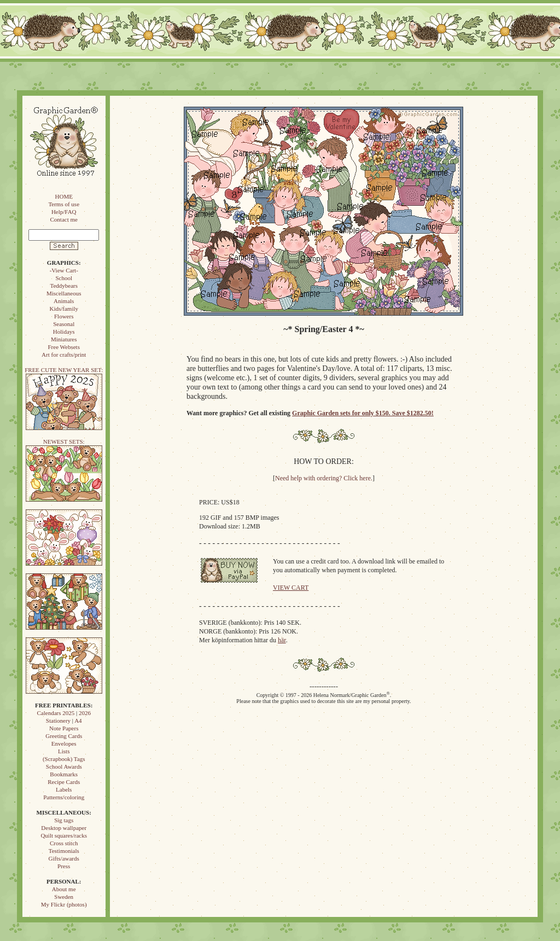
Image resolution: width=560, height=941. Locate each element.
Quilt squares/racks (64, 835)
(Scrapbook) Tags (64, 759)
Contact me (64, 219)
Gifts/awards (64, 858)
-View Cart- (64, 270)
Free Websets (63, 347)
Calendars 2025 (56, 713)
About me (64, 889)
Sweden (64, 897)
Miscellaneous (64, 293)
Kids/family (64, 309)
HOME (64, 196)
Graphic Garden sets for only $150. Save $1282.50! (363, 413)
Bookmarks (64, 774)
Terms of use (64, 204)
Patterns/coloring (64, 797)
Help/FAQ (64, 212)
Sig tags (64, 820)
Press (64, 866)
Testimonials (64, 851)
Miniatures (64, 339)
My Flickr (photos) (64, 904)
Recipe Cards (64, 782)
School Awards (64, 766)
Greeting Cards (64, 736)
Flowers (64, 316)
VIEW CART (291, 588)
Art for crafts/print (64, 355)
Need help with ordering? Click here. (324, 478)
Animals (64, 301)
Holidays (64, 332)
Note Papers (64, 728)
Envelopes (64, 743)
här (282, 640)
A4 (78, 721)
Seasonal (64, 324)
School (64, 278)
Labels (64, 789)
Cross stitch (64, 843)
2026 (85, 713)
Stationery (58, 721)
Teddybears (64, 286)
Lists (64, 751)
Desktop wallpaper (64, 828)
